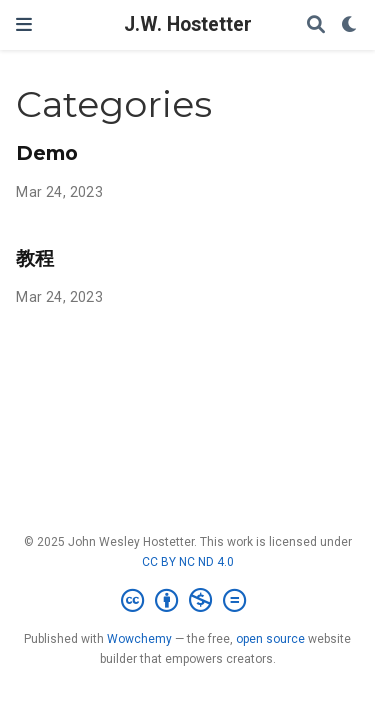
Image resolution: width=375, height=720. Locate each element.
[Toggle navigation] (24, 24)
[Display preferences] (350, 25)
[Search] (316, 25)
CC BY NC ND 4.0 (188, 562)
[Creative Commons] (187, 601)
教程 (35, 258)
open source (270, 639)
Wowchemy (139, 639)
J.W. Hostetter (188, 24)
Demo (47, 153)
